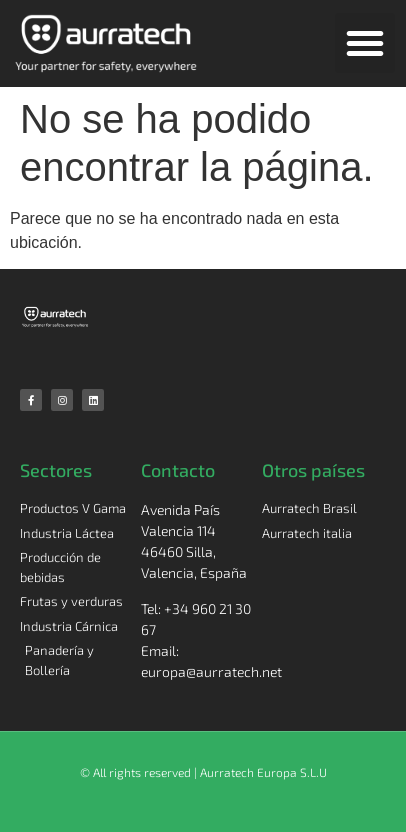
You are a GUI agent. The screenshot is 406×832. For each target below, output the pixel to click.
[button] (365, 43)
